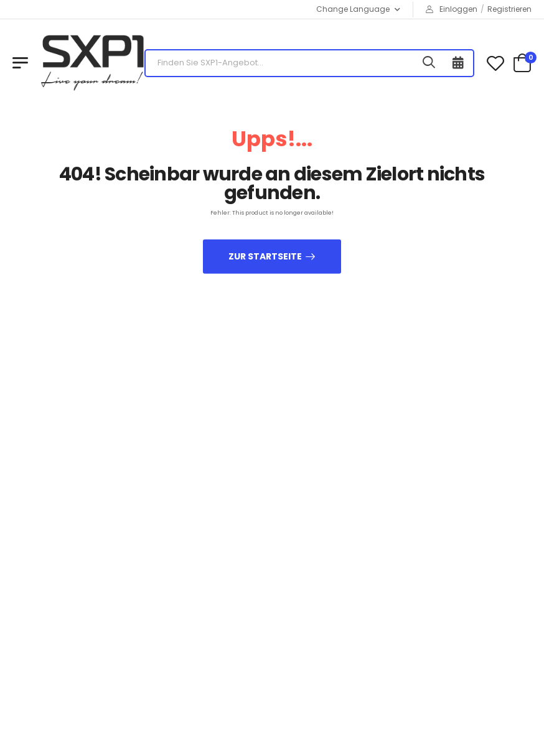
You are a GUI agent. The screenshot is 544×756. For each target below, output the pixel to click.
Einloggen (452, 9)
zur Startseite (265, 256)
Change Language (353, 9)
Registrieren (509, 9)
